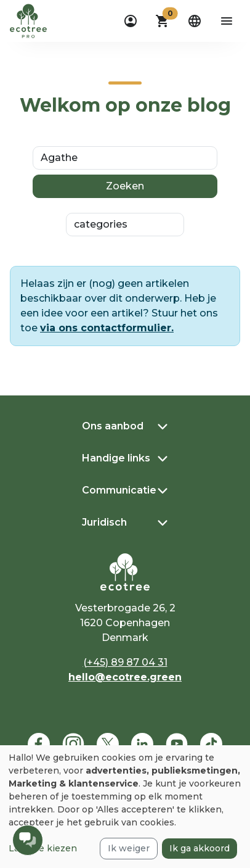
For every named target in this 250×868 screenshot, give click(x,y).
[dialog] (125, 807)
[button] (163, 21)
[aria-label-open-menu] (227, 21)
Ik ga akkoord (200, 848)
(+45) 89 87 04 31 (125, 662)
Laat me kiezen (43, 848)
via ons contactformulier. (107, 328)
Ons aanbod (113, 426)
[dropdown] (131, 21)
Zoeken (125, 186)
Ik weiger (129, 848)
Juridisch (104, 522)
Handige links (116, 458)
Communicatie (119, 490)
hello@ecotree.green (125, 677)
